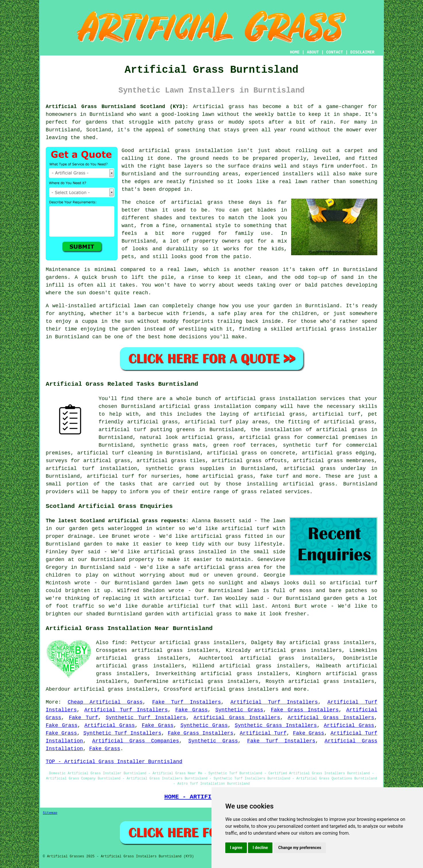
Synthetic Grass (239, 710)
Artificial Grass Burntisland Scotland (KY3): (117, 107)
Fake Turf (83, 718)
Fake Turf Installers (187, 702)
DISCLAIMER (362, 52)
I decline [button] (260, 848)
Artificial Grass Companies (136, 741)
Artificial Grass (110, 725)
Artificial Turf (263, 733)
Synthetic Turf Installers (146, 718)
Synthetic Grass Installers (276, 725)
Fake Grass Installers (305, 710)
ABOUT (313, 52)
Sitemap (50, 813)
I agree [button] (236, 848)
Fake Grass (192, 710)
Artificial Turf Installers (274, 702)
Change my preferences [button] (300, 848)
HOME (295, 52)
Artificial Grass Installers (237, 718)
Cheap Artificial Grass (105, 702)
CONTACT (335, 52)
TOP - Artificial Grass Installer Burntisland (114, 762)
